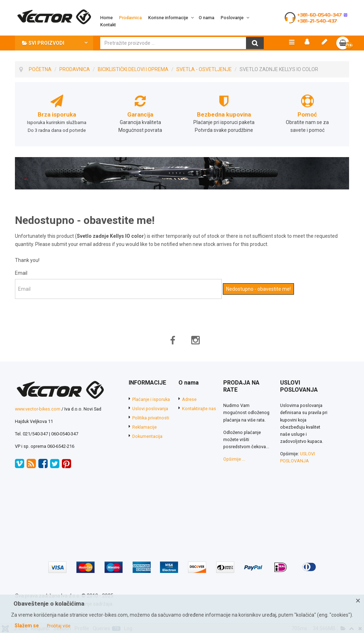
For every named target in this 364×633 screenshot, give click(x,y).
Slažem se (27, 626)
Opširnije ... (234, 459)
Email (21, 273)
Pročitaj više (59, 626)
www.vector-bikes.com (38, 409)
